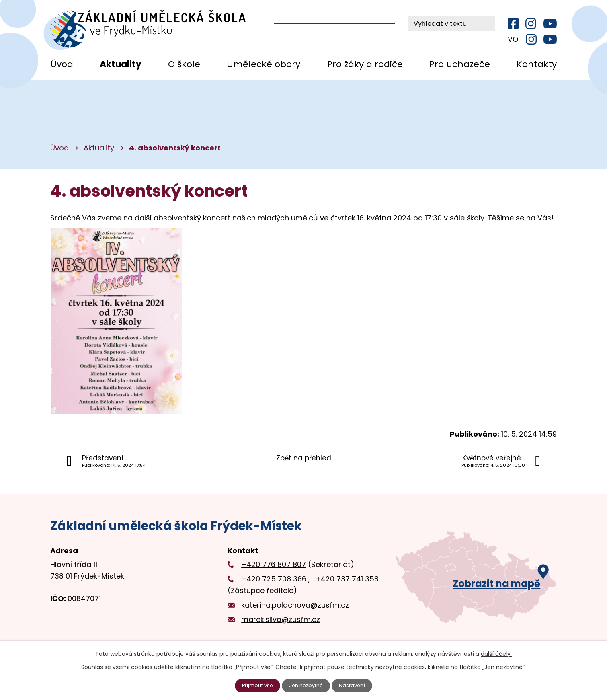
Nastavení (356, 685)
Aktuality (121, 64)
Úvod (62, 64)
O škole (184, 64)
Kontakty (537, 64)
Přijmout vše (254, 685)
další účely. (496, 653)
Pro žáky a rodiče (365, 64)
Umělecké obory (264, 64)
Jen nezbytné (307, 685)
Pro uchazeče (460, 64)
